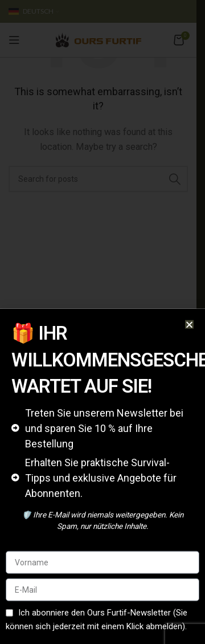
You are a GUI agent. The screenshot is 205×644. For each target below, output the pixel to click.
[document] (102, 322)
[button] (189, 345)
